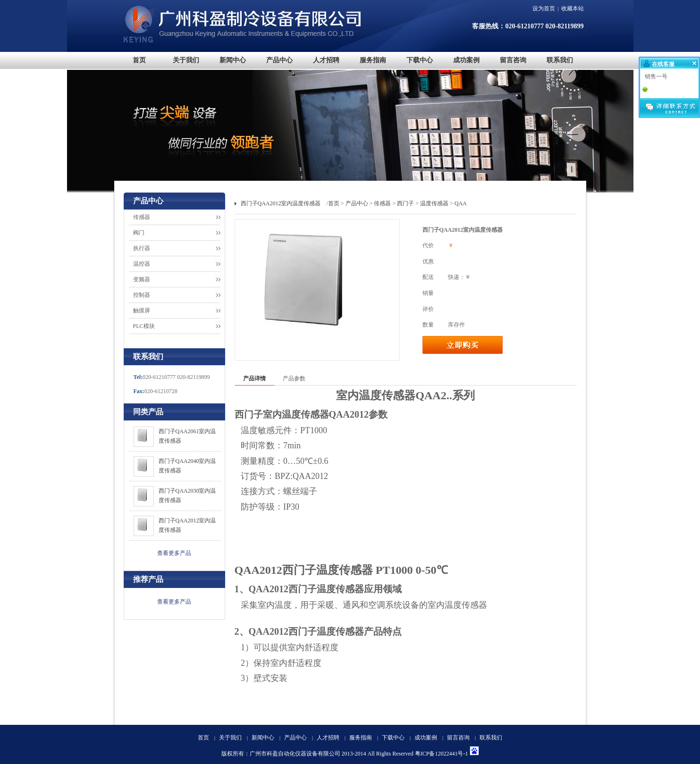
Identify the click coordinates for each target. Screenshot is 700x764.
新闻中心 (263, 738)
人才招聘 (328, 738)
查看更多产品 (174, 553)
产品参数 (294, 378)
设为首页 (544, 8)
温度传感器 (434, 203)
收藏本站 (573, 8)
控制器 (142, 295)
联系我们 (491, 738)
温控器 (142, 264)
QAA (461, 203)
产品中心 (357, 203)
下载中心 (393, 738)
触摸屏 (142, 311)
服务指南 (361, 738)
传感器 (142, 217)
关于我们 (230, 738)
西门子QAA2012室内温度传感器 (281, 203)
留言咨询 (458, 738)
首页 (334, 203)
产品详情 (254, 378)
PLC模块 (144, 326)
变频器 (142, 279)
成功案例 (426, 738)
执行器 (142, 248)
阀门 (139, 233)
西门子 (405, 203)
